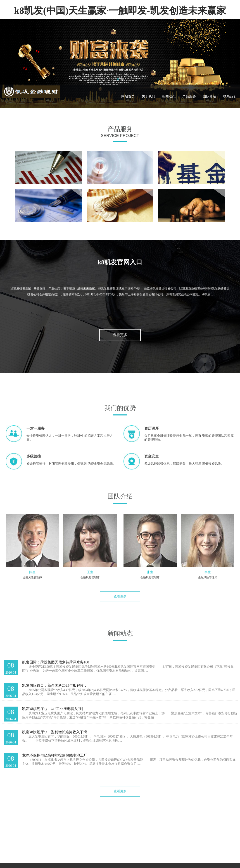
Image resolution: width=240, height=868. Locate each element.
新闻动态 (169, 96)
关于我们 (148, 96)
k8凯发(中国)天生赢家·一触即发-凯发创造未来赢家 (120, 11)
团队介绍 (209, 96)
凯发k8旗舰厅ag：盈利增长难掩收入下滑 (55, 736)
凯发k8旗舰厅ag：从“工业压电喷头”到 (53, 713)
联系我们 (230, 96)
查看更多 (120, 339)
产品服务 (189, 96)
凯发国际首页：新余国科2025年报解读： (55, 689)
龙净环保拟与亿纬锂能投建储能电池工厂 (55, 759)
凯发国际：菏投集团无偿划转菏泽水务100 (56, 666)
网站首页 (128, 96)
